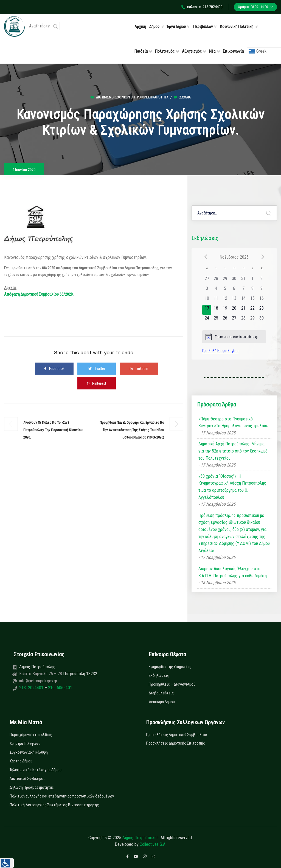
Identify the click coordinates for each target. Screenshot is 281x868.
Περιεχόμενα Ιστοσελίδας (31, 735)
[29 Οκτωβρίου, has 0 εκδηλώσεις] (225, 280)
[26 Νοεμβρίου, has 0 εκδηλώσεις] (225, 320)
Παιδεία (141, 51)
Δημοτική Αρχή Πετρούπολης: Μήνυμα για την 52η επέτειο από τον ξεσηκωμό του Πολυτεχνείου (233, 451)
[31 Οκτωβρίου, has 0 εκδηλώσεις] (243, 280)
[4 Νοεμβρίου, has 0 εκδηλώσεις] (216, 290)
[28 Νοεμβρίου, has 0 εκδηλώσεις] (243, 320)
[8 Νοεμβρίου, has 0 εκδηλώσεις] (252, 290)
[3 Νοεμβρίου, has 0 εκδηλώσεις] (207, 290)
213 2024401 (32, 688)
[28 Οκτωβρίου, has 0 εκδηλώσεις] (216, 280)
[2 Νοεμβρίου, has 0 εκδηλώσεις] (261, 280)
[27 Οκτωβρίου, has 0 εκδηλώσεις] (207, 280)
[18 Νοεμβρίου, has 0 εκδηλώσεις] (216, 310)
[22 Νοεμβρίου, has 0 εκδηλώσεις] (252, 310)
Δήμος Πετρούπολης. (141, 838)
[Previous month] (206, 257)
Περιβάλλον (203, 27)
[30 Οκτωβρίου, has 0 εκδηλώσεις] (234, 280)
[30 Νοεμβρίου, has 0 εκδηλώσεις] (261, 320)
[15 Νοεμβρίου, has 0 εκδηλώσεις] (252, 300)
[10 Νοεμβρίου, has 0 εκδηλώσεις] (207, 300)
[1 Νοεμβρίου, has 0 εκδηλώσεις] (252, 280)
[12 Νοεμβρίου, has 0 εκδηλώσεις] (225, 300)
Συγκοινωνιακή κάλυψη (29, 752)
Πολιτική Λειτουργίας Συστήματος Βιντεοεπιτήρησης (54, 805)
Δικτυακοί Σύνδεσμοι (27, 779)
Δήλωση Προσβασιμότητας (32, 787)
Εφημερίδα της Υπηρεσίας (170, 667)
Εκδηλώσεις (159, 675)
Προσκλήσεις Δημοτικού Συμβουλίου (176, 735)
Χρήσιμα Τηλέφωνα (25, 743)
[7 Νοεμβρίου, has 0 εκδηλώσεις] (243, 290)
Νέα (212, 51)
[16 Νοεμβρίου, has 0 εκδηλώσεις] (261, 300)
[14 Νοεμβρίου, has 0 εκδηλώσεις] (243, 300)
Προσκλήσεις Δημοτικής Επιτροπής (175, 743)
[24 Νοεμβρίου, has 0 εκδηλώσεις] (207, 320)
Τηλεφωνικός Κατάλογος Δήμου (36, 770)
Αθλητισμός (192, 51)
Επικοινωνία (233, 51)
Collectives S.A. (153, 844)
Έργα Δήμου (176, 27)
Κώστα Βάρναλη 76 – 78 (41, 674)
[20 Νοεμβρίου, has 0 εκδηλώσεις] (234, 310)
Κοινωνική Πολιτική (237, 27)
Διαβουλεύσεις (161, 693)
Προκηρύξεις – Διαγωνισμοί (172, 684)
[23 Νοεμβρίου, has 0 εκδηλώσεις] (261, 310)
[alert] (234, 337)
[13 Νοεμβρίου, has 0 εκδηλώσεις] (234, 300)
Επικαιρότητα (158, 97)
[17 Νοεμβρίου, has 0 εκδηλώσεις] (207, 310)
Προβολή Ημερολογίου (220, 351)
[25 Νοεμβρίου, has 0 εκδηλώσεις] (216, 320)
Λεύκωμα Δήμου (162, 702)
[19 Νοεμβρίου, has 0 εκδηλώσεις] (225, 310)
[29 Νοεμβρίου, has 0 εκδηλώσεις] (252, 320)
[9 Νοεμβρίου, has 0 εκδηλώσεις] (261, 290)
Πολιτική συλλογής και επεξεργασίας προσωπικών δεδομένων (62, 796)
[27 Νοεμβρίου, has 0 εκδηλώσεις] (234, 320)
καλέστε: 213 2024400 (202, 7)
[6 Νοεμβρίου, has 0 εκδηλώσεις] (234, 290)
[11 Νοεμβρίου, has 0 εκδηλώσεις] (216, 300)
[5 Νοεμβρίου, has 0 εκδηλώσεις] (225, 290)
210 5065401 (60, 688)
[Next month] (263, 257)
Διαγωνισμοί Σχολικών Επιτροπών (121, 97)
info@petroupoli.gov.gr (38, 681)
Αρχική (140, 27)
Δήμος (154, 27)
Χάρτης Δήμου (21, 761)
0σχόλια (182, 97)
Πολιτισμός (165, 51)
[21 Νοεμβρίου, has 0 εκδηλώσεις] (243, 310)
